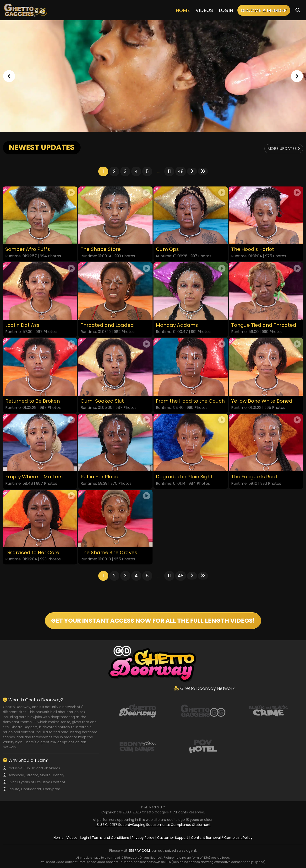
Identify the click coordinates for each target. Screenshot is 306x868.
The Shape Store (101, 249)
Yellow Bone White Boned (262, 401)
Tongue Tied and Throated (264, 325)
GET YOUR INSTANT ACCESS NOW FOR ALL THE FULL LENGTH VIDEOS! (153, 621)
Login (226, 10)
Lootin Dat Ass (22, 325)
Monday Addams (177, 325)
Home (183, 10)
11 (169, 171)
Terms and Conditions (110, 838)
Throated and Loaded (107, 325)
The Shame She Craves (109, 553)
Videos (204, 10)
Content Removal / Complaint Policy (222, 838)
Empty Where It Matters (34, 477)
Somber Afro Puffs (28, 249)
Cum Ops (167, 249)
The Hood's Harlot (253, 249)
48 (181, 171)
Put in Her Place (99, 477)
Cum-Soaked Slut (102, 401)
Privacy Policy (143, 838)
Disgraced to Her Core (32, 553)
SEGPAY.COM (139, 851)
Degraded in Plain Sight (184, 477)
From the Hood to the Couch (190, 401)
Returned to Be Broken (33, 401)
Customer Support (173, 838)
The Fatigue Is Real (254, 477)
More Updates (284, 149)
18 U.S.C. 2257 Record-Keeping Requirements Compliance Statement (153, 825)
